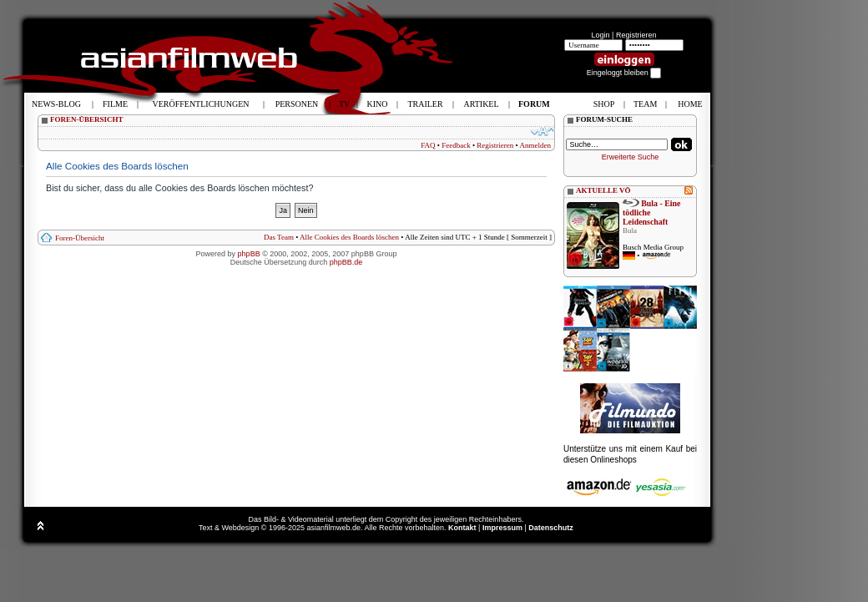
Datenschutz (551, 528)
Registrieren (636, 35)
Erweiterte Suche (631, 157)
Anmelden (536, 145)
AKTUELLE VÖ (603, 190)
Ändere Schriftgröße (543, 131)
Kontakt (462, 528)
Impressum (502, 528)
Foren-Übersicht (80, 238)
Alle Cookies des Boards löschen (349, 237)
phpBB (249, 254)
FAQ (428, 145)
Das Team (279, 237)
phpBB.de (346, 262)
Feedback (456, 145)
